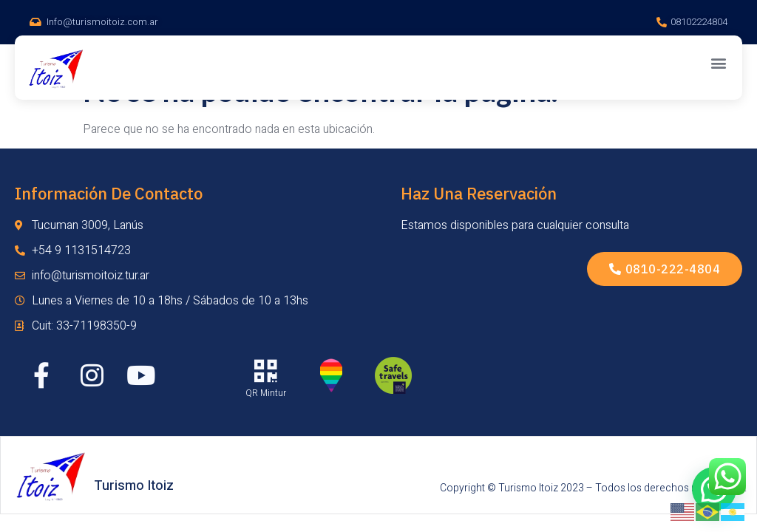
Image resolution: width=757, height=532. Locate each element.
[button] (719, 62)
